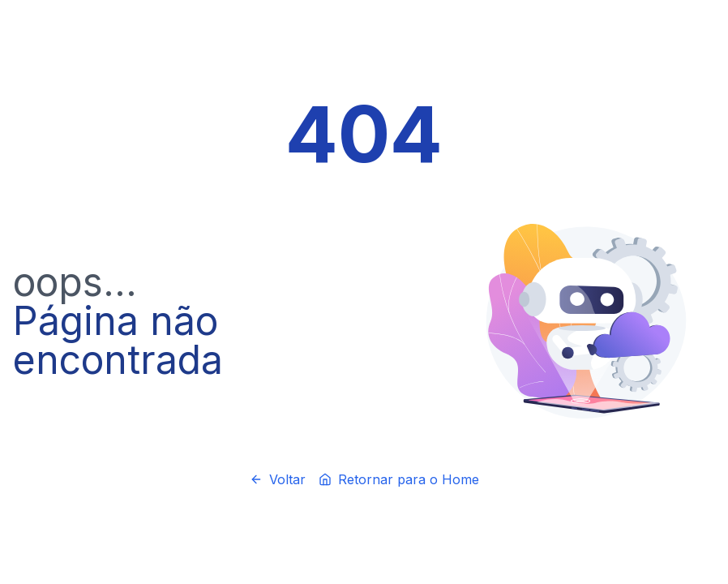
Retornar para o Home (399, 479)
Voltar (278, 479)
